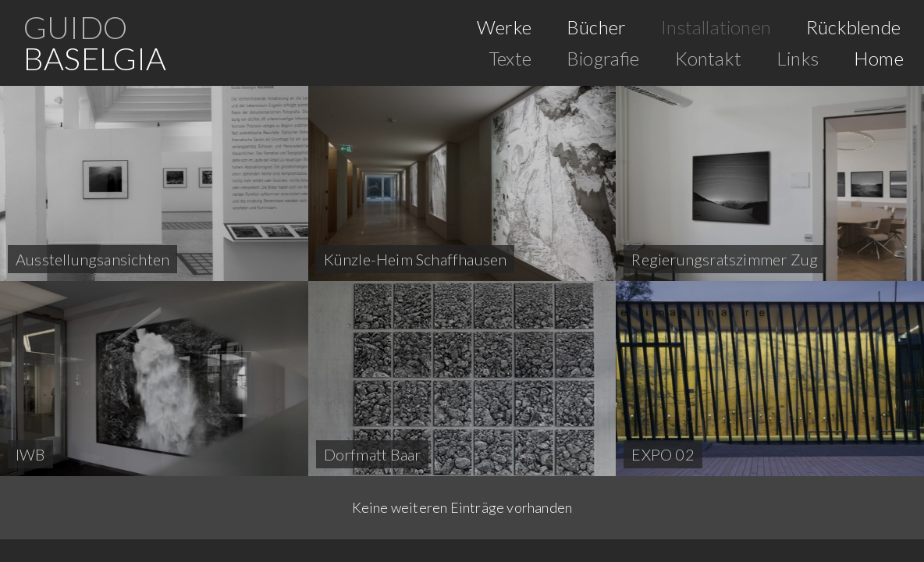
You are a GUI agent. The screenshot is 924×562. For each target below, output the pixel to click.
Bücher (596, 27)
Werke (504, 27)
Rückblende (853, 27)
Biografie (603, 58)
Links (798, 58)
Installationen (716, 27)
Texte (510, 58)
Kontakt (708, 58)
